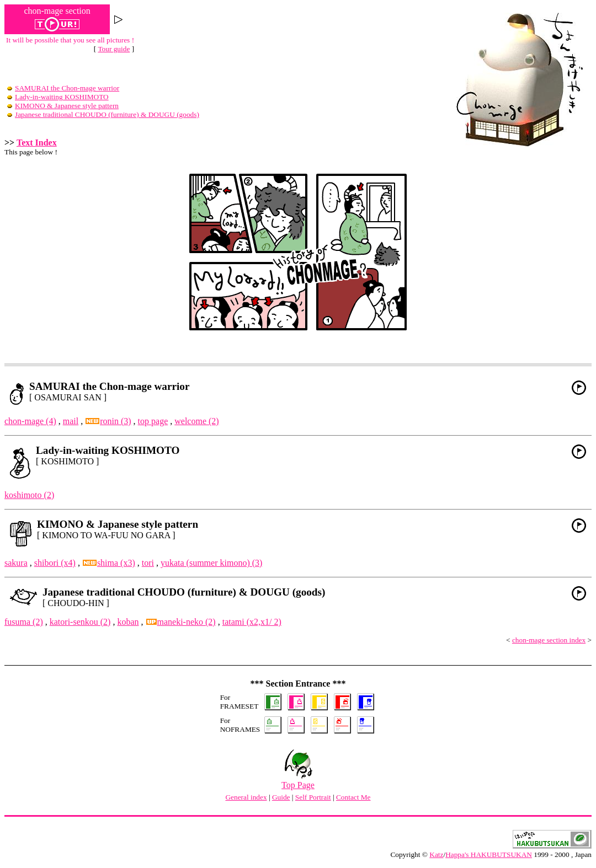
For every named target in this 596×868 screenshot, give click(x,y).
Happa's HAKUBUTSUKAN (489, 854)
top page (153, 421)
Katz (436, 854)
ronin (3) (108, 421)
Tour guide (114, 49)
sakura (16, 563)
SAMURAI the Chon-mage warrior (63, 88)
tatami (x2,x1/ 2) (252, 622)
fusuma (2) (24, 622)
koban (128, 622)
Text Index (37, 143)
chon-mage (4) (30, 421)
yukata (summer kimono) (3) (211, 563)
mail (71, 421)
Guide (281, 797)
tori (148, 563)
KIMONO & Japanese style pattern (63, 106)
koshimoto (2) (29, 495)
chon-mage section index (549, 640)
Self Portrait (313, 797)
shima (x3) (109, 563)
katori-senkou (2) (80, 622)
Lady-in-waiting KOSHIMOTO (58, 97)
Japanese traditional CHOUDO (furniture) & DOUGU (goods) (103, 114)
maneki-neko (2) (181, 622)
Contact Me (353, 797)
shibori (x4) (55, 563)
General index (246, 797)
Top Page (298, 781)
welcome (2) (196, 421)
